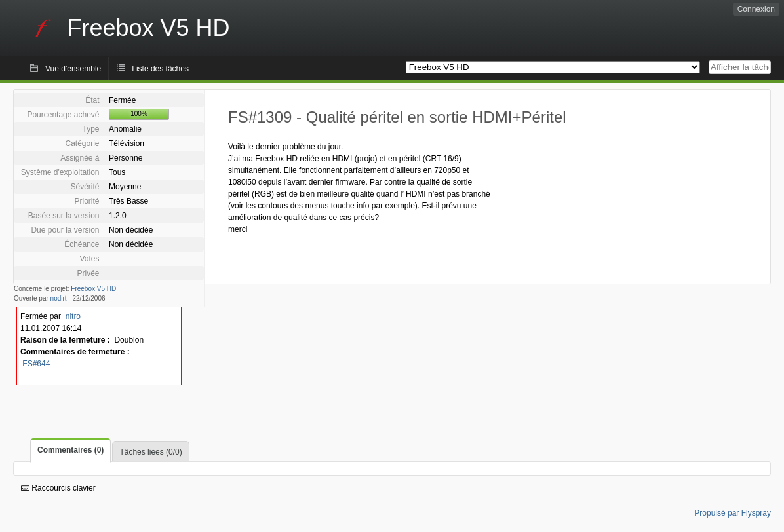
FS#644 (36, 364)
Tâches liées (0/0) (150, 452)
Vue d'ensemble (73, 69)
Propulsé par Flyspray (733, 513)
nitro (73, 316)
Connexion (756, 9)
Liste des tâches (160, 69)
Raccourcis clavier (58, 488)
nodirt (59, 298)
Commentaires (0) (70, 450)
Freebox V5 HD (93, 289)
